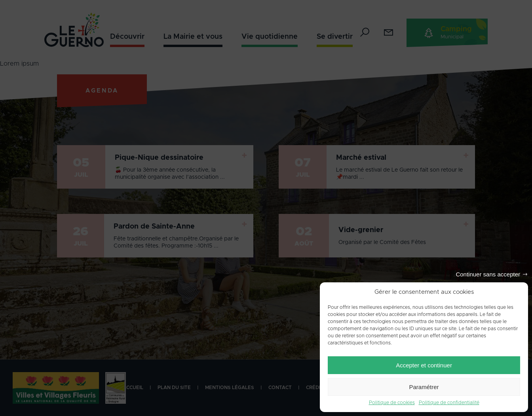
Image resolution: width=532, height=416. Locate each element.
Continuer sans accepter (488, 274)
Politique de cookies (392, 403)
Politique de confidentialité (449, 403)
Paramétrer (424, 387)
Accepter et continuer (424, 365)
